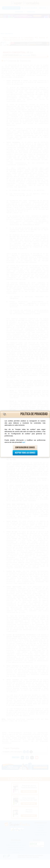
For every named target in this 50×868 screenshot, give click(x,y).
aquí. (24, 442)
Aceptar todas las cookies (25, 453)
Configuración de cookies (25, 448)
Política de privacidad (34, 414)
